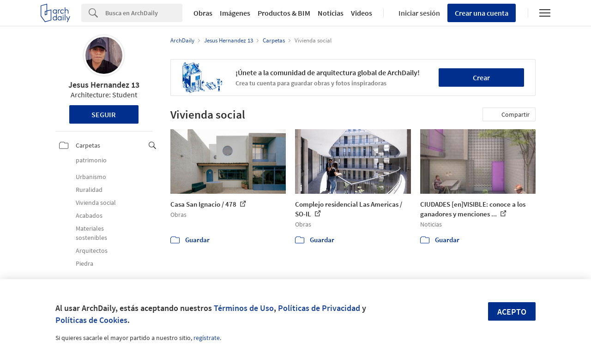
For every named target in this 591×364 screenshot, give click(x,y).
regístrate (207, 338)
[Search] (144, 13)
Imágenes (235, 13)
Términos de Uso (244, 308)
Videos (362, 13)
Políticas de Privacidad (319, 308)
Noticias (331, 13)
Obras (203, 13)
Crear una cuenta (482, 13)
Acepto (512, 312)
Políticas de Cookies (91, 320)
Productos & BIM (284, 13)
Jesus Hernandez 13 (104, 85)
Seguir (104, 114)
